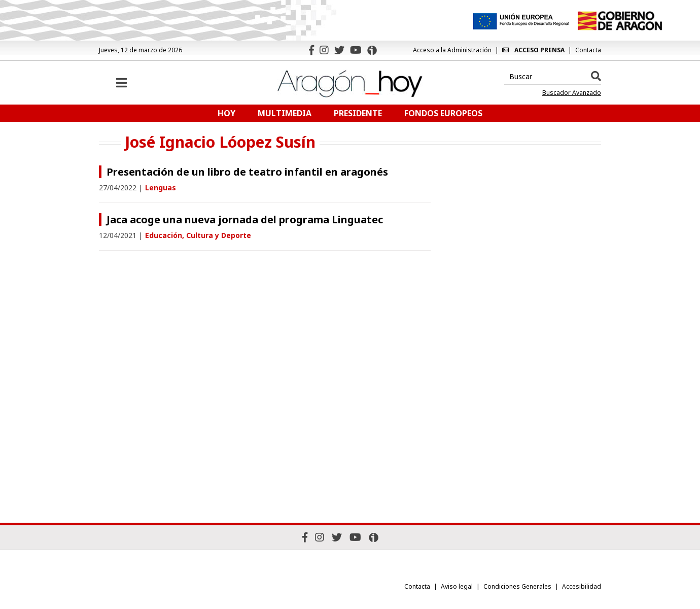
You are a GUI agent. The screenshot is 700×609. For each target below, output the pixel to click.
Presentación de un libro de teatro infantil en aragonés (247, 172)
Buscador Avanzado (572, 93)
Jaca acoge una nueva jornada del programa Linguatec (245, 219)
